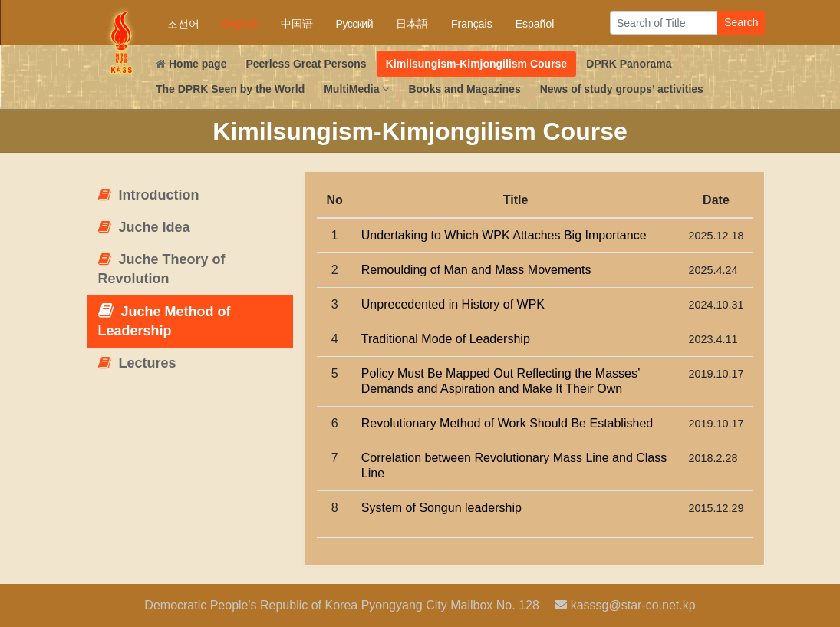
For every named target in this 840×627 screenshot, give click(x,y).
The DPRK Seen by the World (230, 89)
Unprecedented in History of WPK (453, 304)
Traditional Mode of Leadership (446, 339)
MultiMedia (356, 89)
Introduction (149, 195)
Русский (354, 24)
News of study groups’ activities (622, 89)
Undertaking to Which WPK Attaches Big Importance (504, 235)
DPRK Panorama (629, 64)
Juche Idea (144, 227)
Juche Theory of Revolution (162, 269)
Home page (191, 64)
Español (535, 24)
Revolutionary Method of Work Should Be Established (507, 423)
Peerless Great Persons (306, 64)
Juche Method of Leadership (165, 320)
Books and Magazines (464, 89)
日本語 (412, 24)
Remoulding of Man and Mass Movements (476, 270)
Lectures (137, 363)
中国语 (297, 24)
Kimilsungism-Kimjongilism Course (476, 64)
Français (472, 24)
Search (741, 22)
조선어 (183, 24)
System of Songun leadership (441, 508)
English (240, 24)
